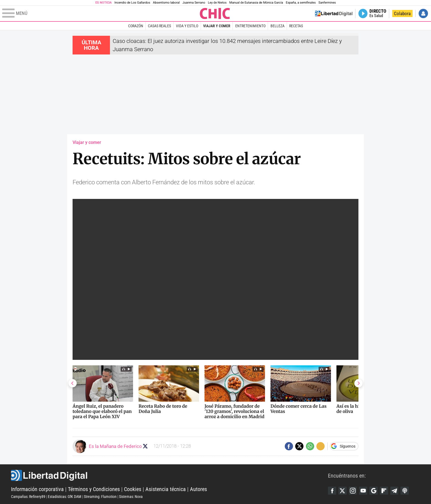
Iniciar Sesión (423, 13)
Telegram (395, 491)
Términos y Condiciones (94, 489)
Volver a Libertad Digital (334, 13)
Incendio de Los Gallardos (132, 3)
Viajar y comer (217, 26)
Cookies (133, 489)
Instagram (353, 491)
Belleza (277, 26)
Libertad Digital (169, 475)
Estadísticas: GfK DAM (65, 497)
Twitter (342, 491)
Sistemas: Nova (131, 497)
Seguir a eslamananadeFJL (146, 446)
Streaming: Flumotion (100, 497)
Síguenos (348, 446)
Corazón (136, 26)
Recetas (296, 26)
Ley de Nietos (217, 3)
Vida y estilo (187, 26)
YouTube (363, 491)
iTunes (405, 491)
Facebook (332, 491)
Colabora (402, 13)
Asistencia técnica (166, 489)
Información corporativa (37, 489)
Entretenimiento (250, 26)
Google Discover (374, 491)
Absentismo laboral (166, 3)
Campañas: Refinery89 (28, 497)
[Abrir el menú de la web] (100, 13)
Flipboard (384, 491)
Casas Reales (159, 26)
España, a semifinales (301, 3)
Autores (198, 489)
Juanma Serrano (194, 3)
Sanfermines (327, 3)
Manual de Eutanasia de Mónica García (256, 3)
